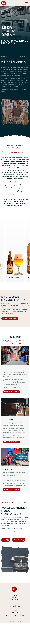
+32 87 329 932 (19, 540)
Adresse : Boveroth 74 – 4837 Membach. (12, 529)
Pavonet (20, 621)
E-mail (6, 540)
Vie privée (19, 616)
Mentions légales (13, 616)
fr (16, 618)
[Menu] (27, 3)
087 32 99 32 (16, 607)
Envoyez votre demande (10, 318)
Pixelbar (15, 621)
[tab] (8, 283)
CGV (23, 616)
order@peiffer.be (17, 605)
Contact (8, 616)
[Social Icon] (13, 613)
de (14, 618)
